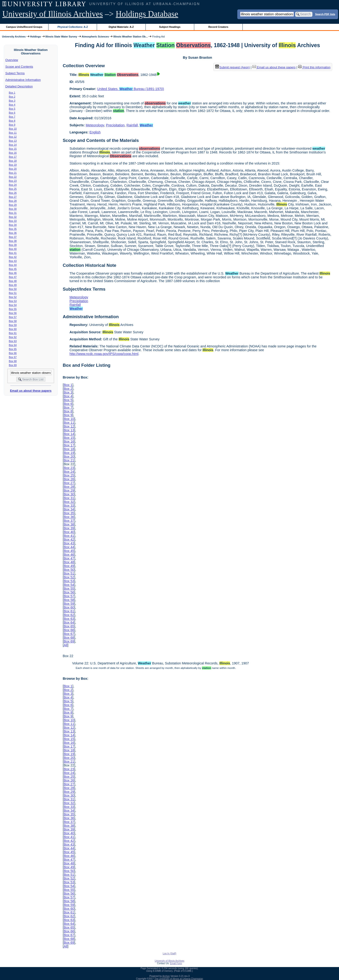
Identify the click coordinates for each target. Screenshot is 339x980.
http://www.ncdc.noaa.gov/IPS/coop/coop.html (104, 354)
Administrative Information (23, 80)
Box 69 (13, 365)
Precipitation (115, 125)
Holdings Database (147, 14)
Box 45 (13, 269)
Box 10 (13, 129)
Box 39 (13, 245)
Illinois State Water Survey (61, 37)
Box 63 (13, 341)
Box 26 (13, 193)
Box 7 (12, 117)
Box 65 (13, 349)
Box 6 (12, 113)
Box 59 (13, 325)
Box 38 (13, 241)
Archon (166, 976)
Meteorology (95, 125)
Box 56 (13, 313)
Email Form (176, 963)
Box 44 (13, 265)
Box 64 (13, 345)
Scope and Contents (19, 67)
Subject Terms (15, 73)
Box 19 (13, 165)
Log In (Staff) (169, 953)
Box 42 (13, 257)
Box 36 (13, 233)
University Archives (14, 37)
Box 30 (13, 209)
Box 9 (12, 125)
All (65, 645)
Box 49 (13, 285)
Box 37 (13, 237)
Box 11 (13, 133)
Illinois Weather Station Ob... (130, 37)
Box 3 (12, 101)
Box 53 (13, 301)
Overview (12, 60)
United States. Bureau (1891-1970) (131, 89)
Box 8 (12, 121)
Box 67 (13, 357)
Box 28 (13, 201)
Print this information (314, 67)
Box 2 (12, 97)
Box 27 (13, 197)
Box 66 (13, 353)
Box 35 (13, 229)
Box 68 (13, 361)
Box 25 (13, 189)
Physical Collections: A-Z (73, 27)
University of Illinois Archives (53, 14)
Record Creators (218, 27)
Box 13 (13, 141)
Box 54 (13, 305)
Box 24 (13, 185)
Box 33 (13, 221)
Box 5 (12, 109)
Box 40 (13, 249)
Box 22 (13, 177)
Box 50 (13, 289)
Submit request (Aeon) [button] (233, 67)
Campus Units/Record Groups (24, 27)
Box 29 (13, 205)
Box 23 (13, 181)
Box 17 (13, 157)
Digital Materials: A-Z (121, 27)
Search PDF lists (325, 14)
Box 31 (13, 213)
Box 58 (13, 321)
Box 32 (13, 217)
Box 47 (13, 277)
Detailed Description (19, 86)
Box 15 (13, 149)
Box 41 (13, 253)
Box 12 (13, 137)
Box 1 (12, 93)
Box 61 (13, 333)
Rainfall (132, 125)
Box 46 (13, 273)
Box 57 (13, 317)
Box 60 (13, 329)
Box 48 (13, 281)
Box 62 (13, 337)
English (95, 132)
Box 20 (13, 169)
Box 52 (13, 297)
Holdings (36, 37)
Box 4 (12, 105)
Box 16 (13, 153)
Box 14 (13, 145)
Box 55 (13, 309)
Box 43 (13, 261)
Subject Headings (170, 27)
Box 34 (13, 225)
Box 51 (13, 293)
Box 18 (13, 161)
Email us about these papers (31, 391)
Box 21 (13, 173)
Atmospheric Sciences (95, 37)
